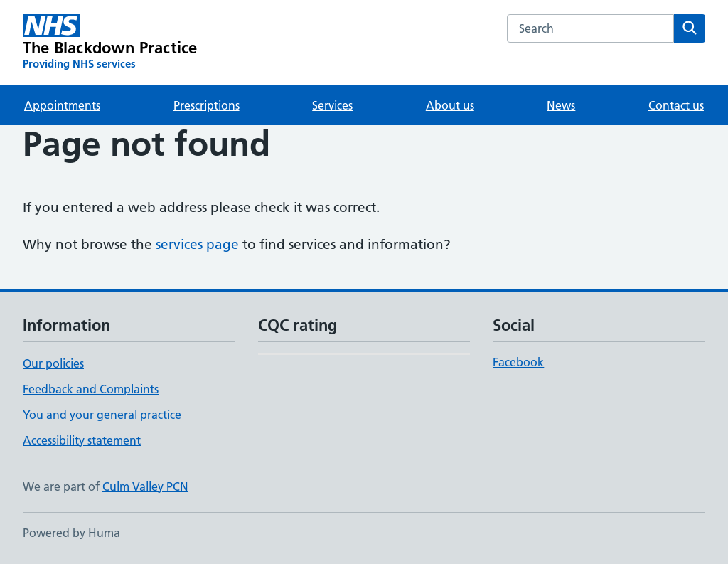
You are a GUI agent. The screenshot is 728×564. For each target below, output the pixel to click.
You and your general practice (102, 415)
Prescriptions (207, 105)
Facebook (518, 362)
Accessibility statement (82, 440)
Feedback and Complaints (91, 389)
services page (197, 244)
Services (332, 105)
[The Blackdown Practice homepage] (110, 43)
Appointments (62, 105)
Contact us (676, 105)
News (561, 105)
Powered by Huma (71, 533)
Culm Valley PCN (145, 486)
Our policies (53, 363)
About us (450, 105)
